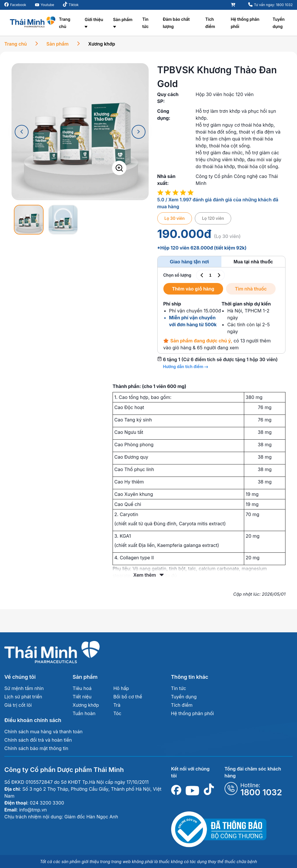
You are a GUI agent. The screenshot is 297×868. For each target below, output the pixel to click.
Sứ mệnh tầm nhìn (24, 688)
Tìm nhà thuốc (252, 289)
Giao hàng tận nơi (189, 262)
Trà (117, 705)
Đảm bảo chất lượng (176, 23)
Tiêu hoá (82, 688)
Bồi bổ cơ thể (128, 697)
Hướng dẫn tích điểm (185, 366)
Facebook (18, 5)
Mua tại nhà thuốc (253, 262)
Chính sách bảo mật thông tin (36, 748)
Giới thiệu (94, 19)
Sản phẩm (123, 19)
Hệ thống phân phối (245, 23)
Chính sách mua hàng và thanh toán (43, 732)
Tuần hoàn (84, 713)
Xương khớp (102, 44)
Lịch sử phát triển (23, 697)
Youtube (47, 5)
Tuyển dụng (279, 23)
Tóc (117, 713)
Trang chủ (65, 23)
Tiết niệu (82, 697)
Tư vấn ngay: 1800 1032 (273, 5)
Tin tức (145, 23)
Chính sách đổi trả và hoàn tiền (38, 740)
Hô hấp (121, 688)
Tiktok (74, 5)
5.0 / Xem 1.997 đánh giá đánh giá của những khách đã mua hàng (218, 203)
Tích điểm (210, 23)
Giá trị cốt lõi (18, 705)
